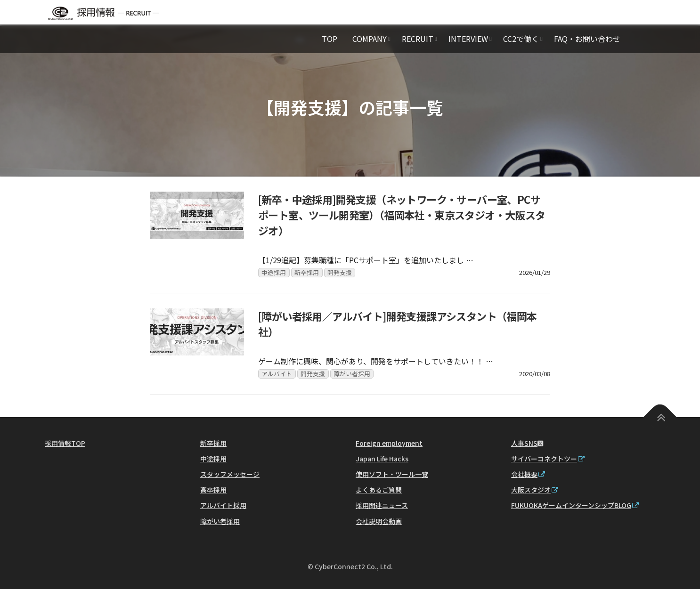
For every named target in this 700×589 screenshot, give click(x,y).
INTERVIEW (468, 39)
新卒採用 (307, 272)
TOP (330, 39)
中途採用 (274, 272)
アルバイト (277, 374)
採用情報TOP (65, 443)
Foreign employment (389, 443)
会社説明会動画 (379, 521)
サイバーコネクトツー (548, 459)
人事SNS (527, 443)
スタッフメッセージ (230, 474)
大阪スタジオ (535, 490)
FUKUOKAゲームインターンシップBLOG (575, 505)
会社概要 (528, 474)
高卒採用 (213, 490)
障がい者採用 (352, 374)
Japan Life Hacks (382, 459)
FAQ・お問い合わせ (587, 39)
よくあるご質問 (379, 490)
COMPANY (370, 39)
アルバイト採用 (223, 505)
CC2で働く (521, 39)
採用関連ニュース (382, 505)
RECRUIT (418, 39)
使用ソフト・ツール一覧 (392, 474)
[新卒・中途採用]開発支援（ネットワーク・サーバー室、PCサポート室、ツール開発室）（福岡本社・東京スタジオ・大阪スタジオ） (402, 215)
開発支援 (340, 272)
